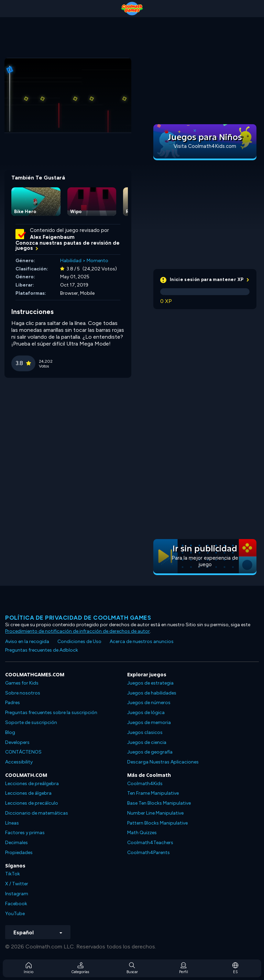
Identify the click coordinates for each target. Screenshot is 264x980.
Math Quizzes (142, 833)
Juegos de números (149, 703)
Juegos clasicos (145, 732)
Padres (13, 703)
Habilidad (71, 261)
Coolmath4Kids (145, 784)
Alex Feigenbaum (52, 237)
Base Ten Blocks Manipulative (159, 803)
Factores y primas (25, 833)
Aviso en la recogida (27, 641)
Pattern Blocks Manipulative (157, 823)
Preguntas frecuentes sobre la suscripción (51, 713)
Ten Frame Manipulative (153, 793)
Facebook (16, 904)
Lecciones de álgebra (28, 793)
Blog (10, 732)
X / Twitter (17, 884)
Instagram (17, 894)
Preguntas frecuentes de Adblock (42, 650)
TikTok (13, 874)
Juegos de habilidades (152, 693)
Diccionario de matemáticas (37, 813)
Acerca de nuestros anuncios (142, 641)
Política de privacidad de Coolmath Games (78, 618)
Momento (97, 261)
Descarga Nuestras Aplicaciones (163, 762)
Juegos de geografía (150, 752)
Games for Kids (22, 683)
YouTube (15, 914)
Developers (17, 742)
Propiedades (19, 853)
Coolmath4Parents (148, 853)
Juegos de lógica (146, 713)
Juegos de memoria (149, 722)
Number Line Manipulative (155, 813)
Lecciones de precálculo (32, 803)
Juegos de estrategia (150, 683)
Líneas (12, 823)
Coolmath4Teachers (150, 843)
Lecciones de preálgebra (32, 784)
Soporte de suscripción (31, 722)
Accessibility (19, 762)
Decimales (16, 843)
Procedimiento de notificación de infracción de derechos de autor (78, 631)
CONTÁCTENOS (23, 752)
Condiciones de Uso (79, 641)
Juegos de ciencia (147, 742)
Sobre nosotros (23, 693)
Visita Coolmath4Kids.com (205, 146)
